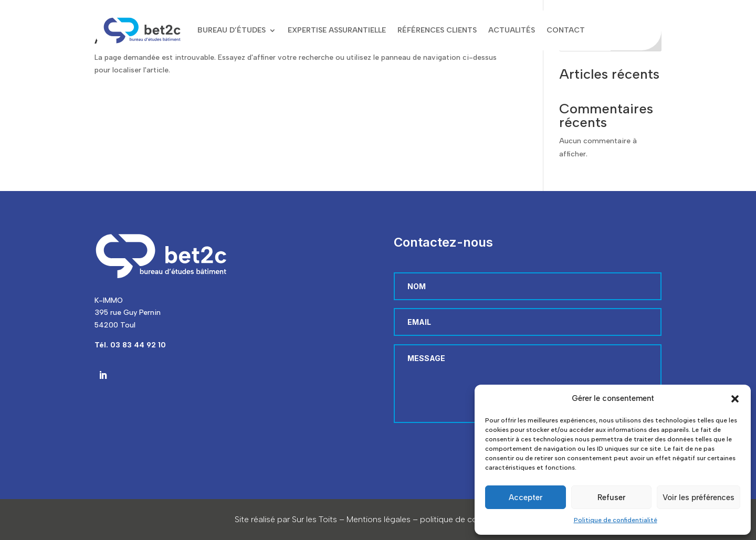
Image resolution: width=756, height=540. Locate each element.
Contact (566, 30)
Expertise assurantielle (337, 30)
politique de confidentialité (471, 519)
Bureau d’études (232, 30)
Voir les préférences (699, 497)
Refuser (611, 497)
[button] (735, 399)
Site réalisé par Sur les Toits (286, 519)
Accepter (526, 497)
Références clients (437, 30)
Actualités (512, 30)
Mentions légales (379, 519)
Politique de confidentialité (616, 520)
